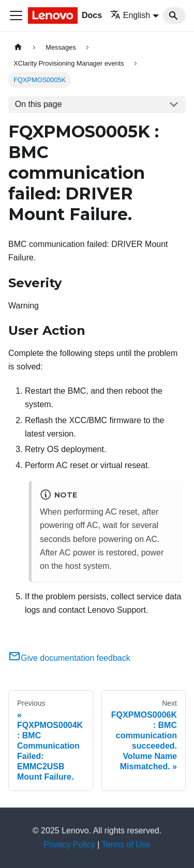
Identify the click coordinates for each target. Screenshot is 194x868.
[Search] (174, 16)
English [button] (130, 15)
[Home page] (18, 47)
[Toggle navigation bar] (16, 16)
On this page (39, 104)
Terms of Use (126, 844)
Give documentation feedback (69, 658)
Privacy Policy (69, 844)
